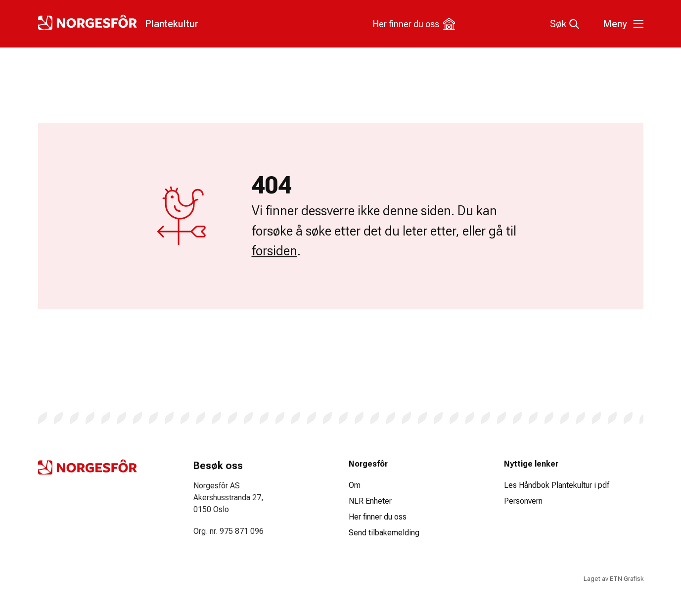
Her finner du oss (414, 24)
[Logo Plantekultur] (118, 22)
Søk (565, 24)
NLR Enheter (370, 501)
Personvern (523, 501)
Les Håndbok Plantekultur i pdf (557, 485)
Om (355, 485)
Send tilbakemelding (384, 533)
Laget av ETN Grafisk (613, 579)
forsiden (274, 251)
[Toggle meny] (622, 24)
